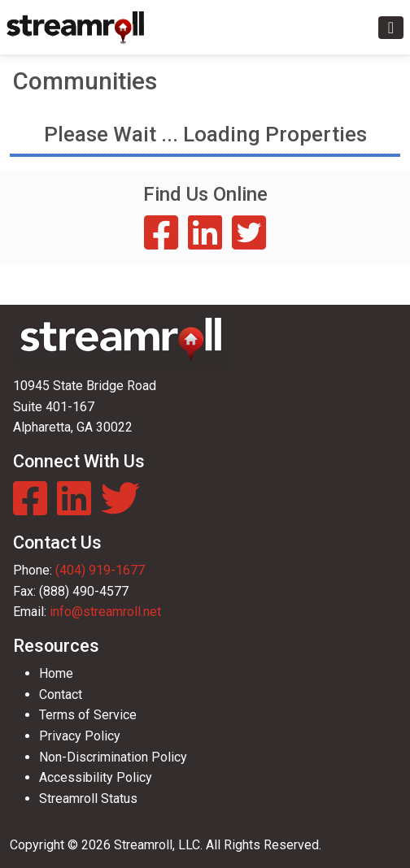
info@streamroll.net (105, 612)
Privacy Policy (80, 736)
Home (56, 673)
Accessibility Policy (96, 777)
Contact (61, 694)
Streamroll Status (88, 799)
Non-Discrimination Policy (113, 757)
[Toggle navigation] (391, 28)
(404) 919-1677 (100, 570)
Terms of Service (88, 715)
